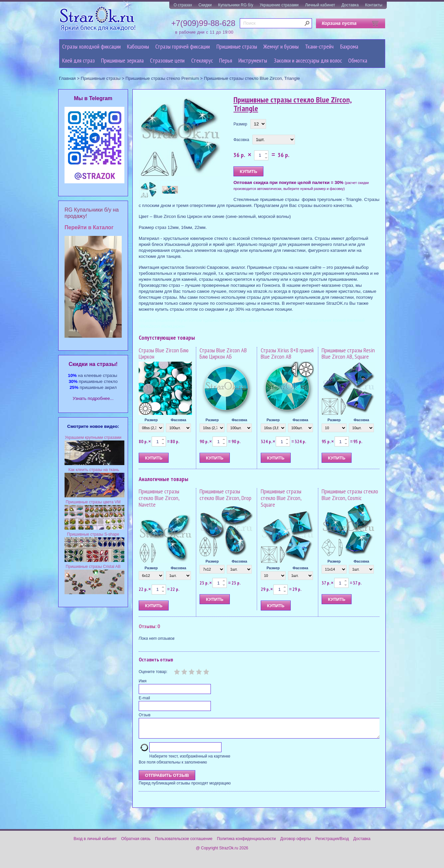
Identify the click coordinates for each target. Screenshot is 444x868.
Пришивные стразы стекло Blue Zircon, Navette (159, 498)
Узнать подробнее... (93, 398)
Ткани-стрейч (319, 46)
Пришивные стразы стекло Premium (162, 78)
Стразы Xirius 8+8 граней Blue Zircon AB (287, 353)
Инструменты (253, 60)
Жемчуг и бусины (281, 46)
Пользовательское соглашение (184, 843)
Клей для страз (78, 60)
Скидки (205, 5)
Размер (240, 124)
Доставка (350, 5)
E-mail (144, 698)
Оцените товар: (153, 672)
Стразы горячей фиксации (183, 46)
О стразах (183, 5)
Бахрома (349, 46)
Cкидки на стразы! (93, 364)
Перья (226, 60)
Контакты (374, 5)
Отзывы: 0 (149, 626)
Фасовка (241, 140)
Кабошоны (138, 46)
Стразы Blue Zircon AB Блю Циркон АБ (223, 353)
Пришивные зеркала (122, 60)
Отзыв (145, 715)
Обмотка (358, 60)
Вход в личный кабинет (95, 843)
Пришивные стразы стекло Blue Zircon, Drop (225, 495)
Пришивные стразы (237, 46)
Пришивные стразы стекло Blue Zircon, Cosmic (350, 495)
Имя (143, 681)
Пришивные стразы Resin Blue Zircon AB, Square (348, 353)
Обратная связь (136, 843)
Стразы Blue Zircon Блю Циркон (164, 353)
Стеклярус (202, 60)
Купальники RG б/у (236, 5)
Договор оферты (296, 843)
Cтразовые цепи (167, 60)
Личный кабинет (320, 5)
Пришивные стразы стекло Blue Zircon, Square (281, 498)
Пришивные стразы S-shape (93, 534)
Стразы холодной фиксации (91, 46)
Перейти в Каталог (89, 227)
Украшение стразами (279, 5)
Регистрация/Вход (332, 843)
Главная (68, 78)
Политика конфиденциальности (246, 843)
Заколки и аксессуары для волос (308, 60)
